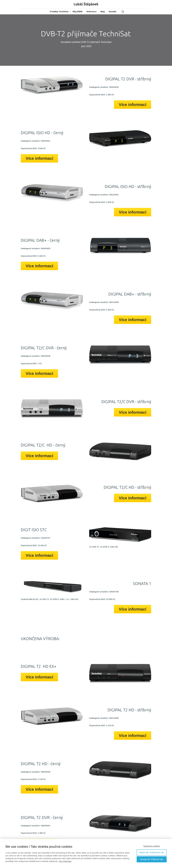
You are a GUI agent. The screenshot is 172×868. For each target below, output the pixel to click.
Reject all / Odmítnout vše (152, 852)
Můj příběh (78, 12)
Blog (103, 12)
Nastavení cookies (152, 846)
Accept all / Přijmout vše (152, 859)
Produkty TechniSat (59, 12)
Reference (92, 12)
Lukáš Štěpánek (86, 4)
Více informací (65, 861)
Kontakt (112, 12)
